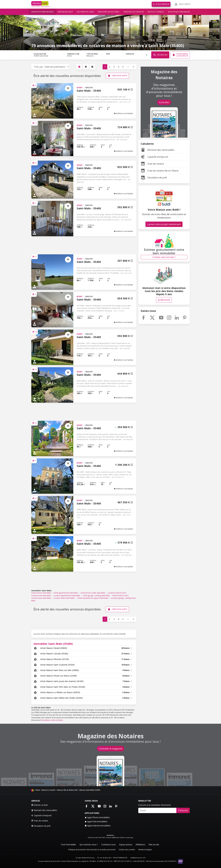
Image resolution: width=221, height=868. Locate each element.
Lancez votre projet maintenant (164, 224)
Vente (38, 790)
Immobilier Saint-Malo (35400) (53, 644)
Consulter (164, 102)
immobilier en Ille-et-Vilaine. (52, 720)
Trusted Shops (129, 838)
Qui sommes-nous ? (89, 845)
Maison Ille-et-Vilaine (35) (67, 790)
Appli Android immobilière (98, 826)
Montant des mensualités (158, 150)
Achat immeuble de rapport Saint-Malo (93, 598)
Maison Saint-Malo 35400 (90, 790)
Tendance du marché (133, 12)
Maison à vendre (49, 790)
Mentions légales (145, 850)
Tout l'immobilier (68, 845)
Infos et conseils (156, 12)
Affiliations (140, 845)
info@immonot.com (138, 858)
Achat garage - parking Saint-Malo (96, 596)
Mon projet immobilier (179, 12)
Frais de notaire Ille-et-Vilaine (160, 171)
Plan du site (154, 845)
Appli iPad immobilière (96, 821)
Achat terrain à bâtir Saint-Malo (93, 593)
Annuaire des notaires (109, 12)
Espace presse (126, 845)
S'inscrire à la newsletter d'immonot (155, 805)
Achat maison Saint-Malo (41, 593)
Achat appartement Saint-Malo (66, 593)
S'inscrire (183, 810)
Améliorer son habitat (123, 113)
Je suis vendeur (161, 4)
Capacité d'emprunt (154, 157)
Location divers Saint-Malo (64, 598)
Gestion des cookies (127, 850)
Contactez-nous (108, 845)
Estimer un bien (40, 805)
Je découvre (164, 300)
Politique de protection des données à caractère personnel (92, 850)
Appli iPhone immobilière (97, 817)
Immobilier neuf (65, 12)
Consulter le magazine (111, 749)
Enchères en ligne (85, 12)
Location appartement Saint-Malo (67, 596)
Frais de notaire (152, 164)
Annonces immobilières (42, 12)
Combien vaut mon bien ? (164, 257)
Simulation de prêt (154, 178)
